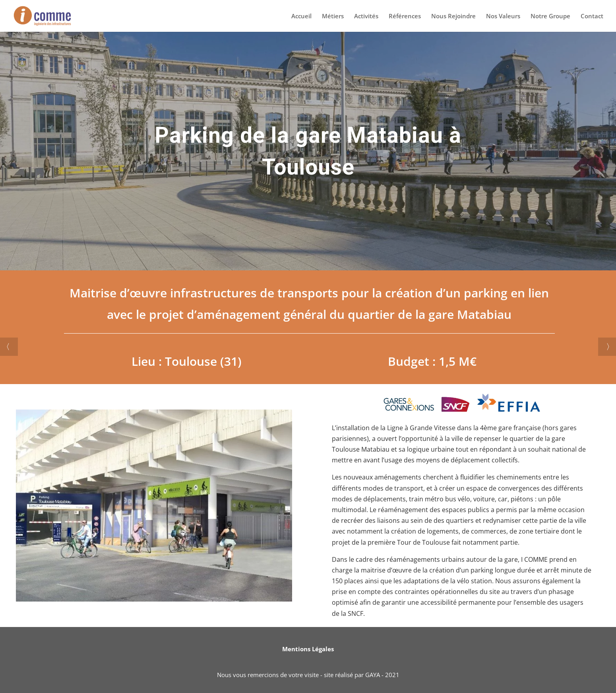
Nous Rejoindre (453, 16)
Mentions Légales (308, 649)
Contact (592, 16)
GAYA (373, 675)
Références (405, 16)
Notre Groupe (550, 16)
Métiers (333, 16)
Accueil (301, 16)
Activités (366, 16)
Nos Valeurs (503, 16)
